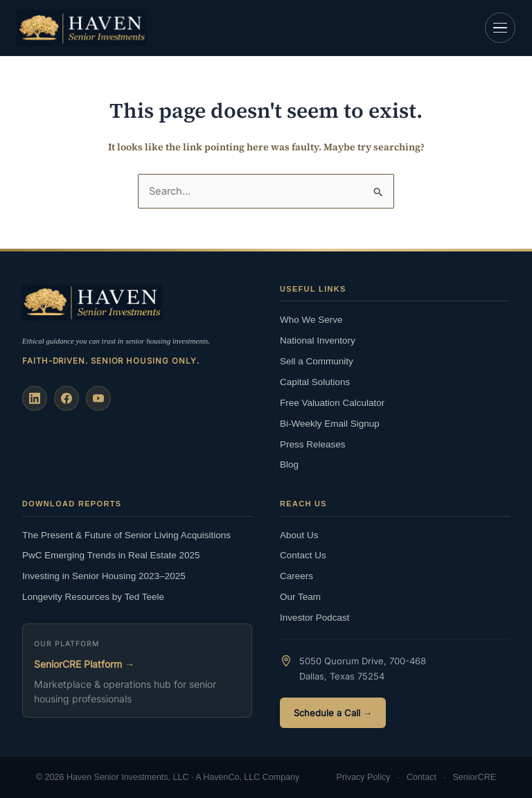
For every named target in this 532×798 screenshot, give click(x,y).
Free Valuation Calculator (332, 403)
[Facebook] (66, 398)
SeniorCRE (474, 777)
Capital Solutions (315, 382)
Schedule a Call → (333, 713)
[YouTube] (98, 398)
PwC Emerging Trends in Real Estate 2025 (111, 555)
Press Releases (313, 444)
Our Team (300, 597)
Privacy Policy (364, 777)
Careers (296, 576)
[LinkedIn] (35, 398)
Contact (422, 777)
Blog (289, 464)
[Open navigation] (500, 28)
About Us (299, 535)
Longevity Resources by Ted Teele (93, 597)
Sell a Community (317, 361)
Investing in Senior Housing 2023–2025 (104, 576)
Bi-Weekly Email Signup (330, 424)
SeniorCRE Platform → (84, 664)
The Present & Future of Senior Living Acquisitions (126, 535)
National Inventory (318, 340)
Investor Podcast (315, 618)
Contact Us (303, 555)
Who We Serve (311, 320)
